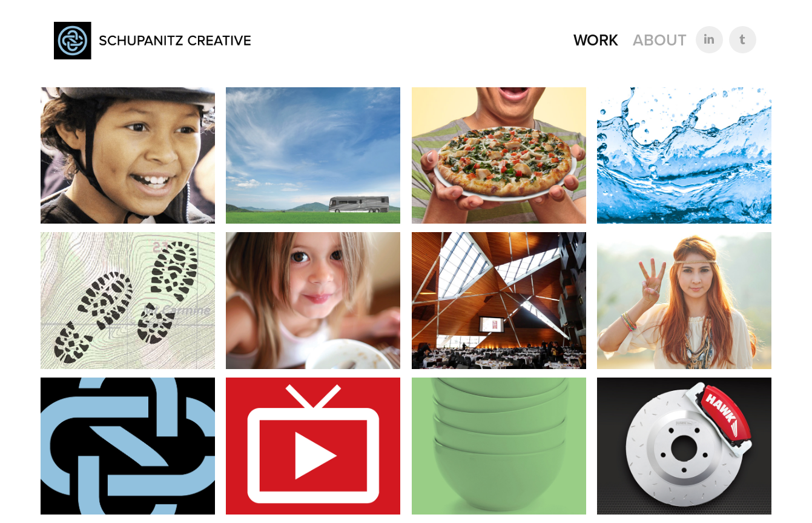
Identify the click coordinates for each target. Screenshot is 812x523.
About (660, 40)
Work (596, 40)
